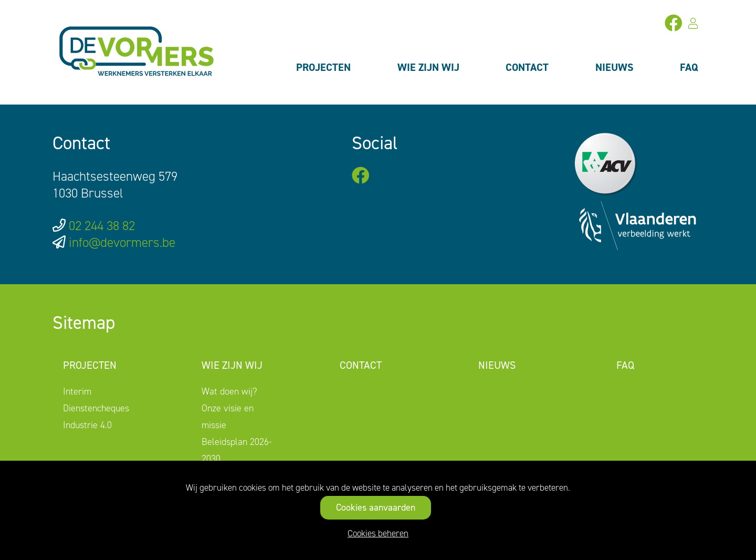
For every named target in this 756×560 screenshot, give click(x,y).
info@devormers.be (122, 242)
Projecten (323, 67)
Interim (77, 391)
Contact (527, 67)
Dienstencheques (96, 408)
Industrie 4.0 (87, 425)
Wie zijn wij (428, 67)
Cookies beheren (378, 533)
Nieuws (615, 67)
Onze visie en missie (228, 417)
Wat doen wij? (229, 391)
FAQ (689, 67)
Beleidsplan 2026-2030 (237, 450)
